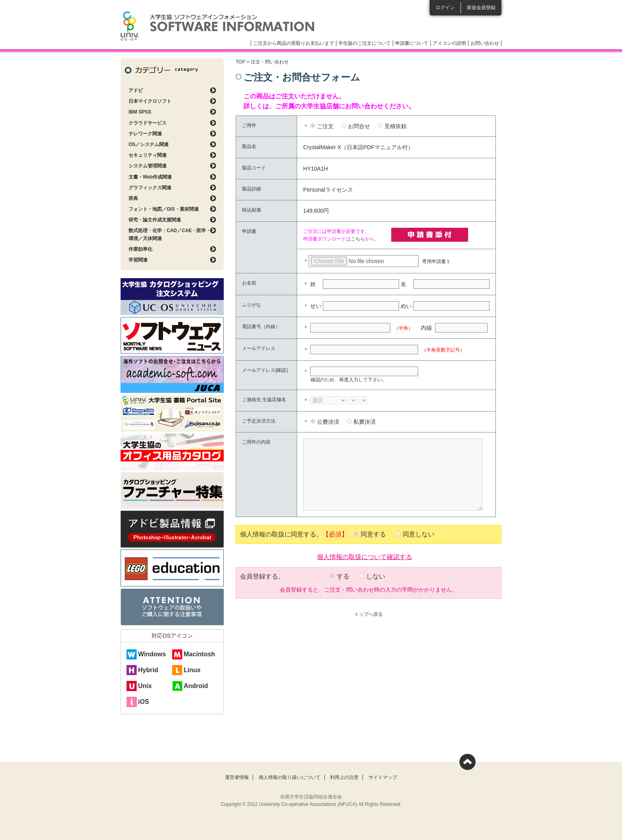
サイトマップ (383, 777)
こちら (358, 239)
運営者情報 (237, 777)
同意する (373, 534)
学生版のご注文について (365, 43)
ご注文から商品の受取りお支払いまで (294, 43)
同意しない (419, 534)
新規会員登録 (481, 8)
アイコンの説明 (449, 43)
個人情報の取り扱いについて (290, 777)
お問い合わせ (485, 43)
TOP (240, 62)
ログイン (445, 8)
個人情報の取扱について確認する (365, 556)
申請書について (412, 43)
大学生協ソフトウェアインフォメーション (217, 26)
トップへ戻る (369, 614)
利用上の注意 (344, 777)
